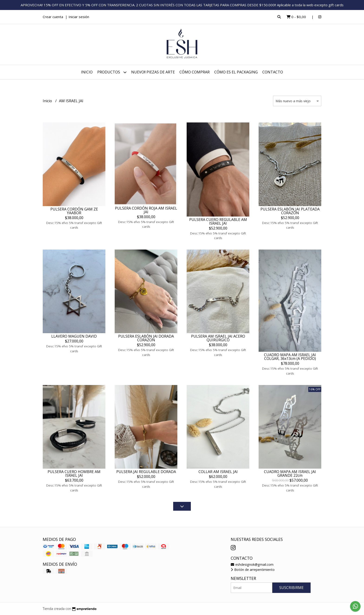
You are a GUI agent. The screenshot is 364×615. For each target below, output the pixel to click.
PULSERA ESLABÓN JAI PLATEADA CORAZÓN (290, 211)
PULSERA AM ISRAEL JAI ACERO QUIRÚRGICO (218, 338)
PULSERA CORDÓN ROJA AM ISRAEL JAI (146, 210)
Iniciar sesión (79, 17)
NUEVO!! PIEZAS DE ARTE (153, 72)
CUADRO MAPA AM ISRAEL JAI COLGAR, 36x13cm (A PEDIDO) (290, 357)
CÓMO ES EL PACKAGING (236, 72)
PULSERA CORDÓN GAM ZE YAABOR (74, 211)
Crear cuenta (53, 17)
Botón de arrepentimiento (253, 570)
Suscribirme (291, 588)
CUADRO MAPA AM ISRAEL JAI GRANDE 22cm (290, 474)
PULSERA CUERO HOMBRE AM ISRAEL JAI (74, 474)
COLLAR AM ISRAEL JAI (218, 472)
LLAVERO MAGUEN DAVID (74, 336)
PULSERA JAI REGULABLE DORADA (146, 472)
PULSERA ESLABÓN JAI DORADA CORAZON (146, 338)
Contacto (273, 72)
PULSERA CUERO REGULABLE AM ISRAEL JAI (218, 221)
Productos (112, 72)
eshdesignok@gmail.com (252, 564)
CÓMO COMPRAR (195, 72)
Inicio (87, 72)
